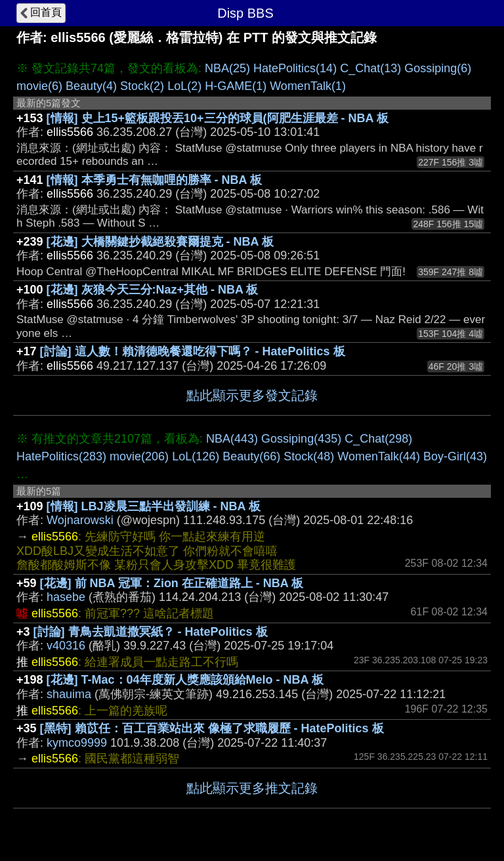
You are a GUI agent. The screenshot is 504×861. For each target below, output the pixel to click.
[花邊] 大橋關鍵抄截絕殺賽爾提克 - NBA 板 (160, 242)
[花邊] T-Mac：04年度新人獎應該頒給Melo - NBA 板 (185, 680)
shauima (69, 694)
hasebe (66, 597)
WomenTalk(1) (308, 86)
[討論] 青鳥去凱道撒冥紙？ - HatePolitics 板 (151, 632)
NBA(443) (232, 439)
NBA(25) (227, 68)
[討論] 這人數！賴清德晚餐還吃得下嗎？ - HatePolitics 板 (193, 351)
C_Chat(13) (370, 68)
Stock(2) (142, 86)
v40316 (66, 646)
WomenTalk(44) (379, 456)
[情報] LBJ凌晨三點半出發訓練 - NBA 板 (154, 506)
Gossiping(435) (301, 439)
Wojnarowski (80, 520)
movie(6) (39, 86)
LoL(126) (196, 456)
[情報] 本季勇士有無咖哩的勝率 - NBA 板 (154, 180)
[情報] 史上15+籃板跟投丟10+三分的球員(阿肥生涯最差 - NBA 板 (218, 118)
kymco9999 (77, 743)
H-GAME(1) (236, 86)
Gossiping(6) (438, 68)
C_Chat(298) (378, 439)
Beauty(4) (91, 86)
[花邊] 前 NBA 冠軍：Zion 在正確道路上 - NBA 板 (172, 583)
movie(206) (139, 456)
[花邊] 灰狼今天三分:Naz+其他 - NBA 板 (153, 290)
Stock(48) (309, 456)
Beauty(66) (251, 456)
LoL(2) (184, 86)
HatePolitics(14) (295, 68)
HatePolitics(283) (61, 456)
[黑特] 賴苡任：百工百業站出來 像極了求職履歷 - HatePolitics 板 (212, 728)
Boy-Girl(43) (455, 456)
